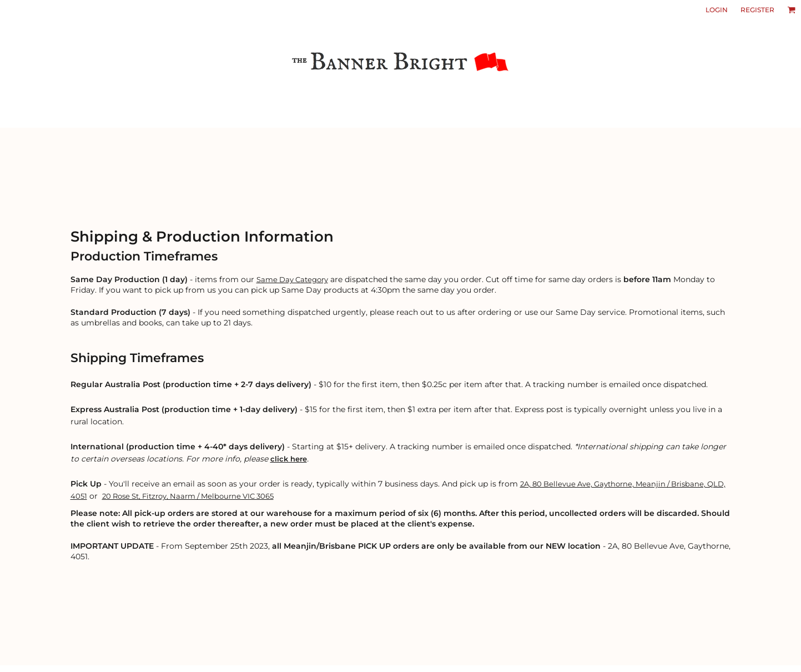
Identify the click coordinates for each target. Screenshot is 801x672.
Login (717, 10)
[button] (791, 10)
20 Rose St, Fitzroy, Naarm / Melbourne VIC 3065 (188, 496)
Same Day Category (292, 279)
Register (757, 10)
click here (289, 459)
